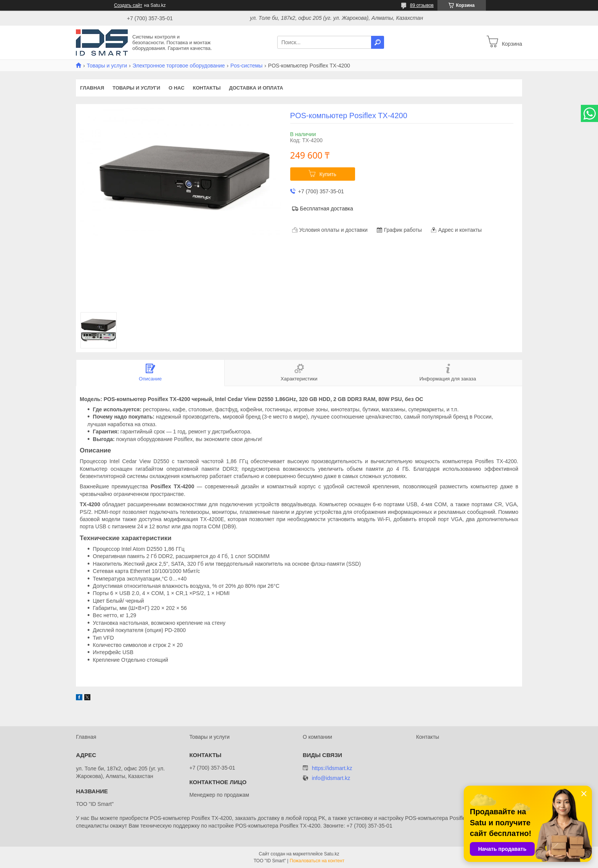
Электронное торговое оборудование (179, 66)
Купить (328, 174)
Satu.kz (331, 854)
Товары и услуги (107, 66)
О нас (177, 88)
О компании (317, 737)
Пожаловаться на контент (317, 861)
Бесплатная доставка (327, 209)
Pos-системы (246, 66)
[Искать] (378, 42)
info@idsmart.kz (331, 778)
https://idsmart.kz (332, 768)
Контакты (207, 88)
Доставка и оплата (256, 88)
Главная (92, 88)
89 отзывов (422, 5)
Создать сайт (128, 5)
